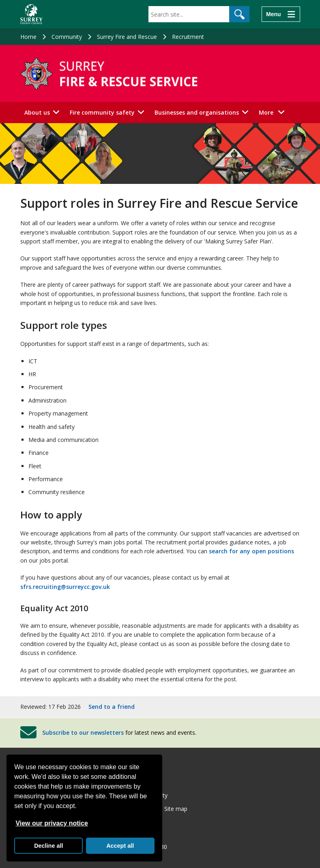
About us (37, 112)
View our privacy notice (52, 823)
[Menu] (281, 14)
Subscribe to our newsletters (83, 733)
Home (28, 37)
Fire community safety (102, 112)
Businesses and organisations (197, 112)
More (274, 112)
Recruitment (188, 37)
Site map (176, 809)
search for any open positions (251, 551)
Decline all (48, 846)
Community (67, 37)
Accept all (120, 846)
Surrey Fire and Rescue (127, 37)
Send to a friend (112, 707)
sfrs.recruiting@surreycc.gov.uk (65, 587)
